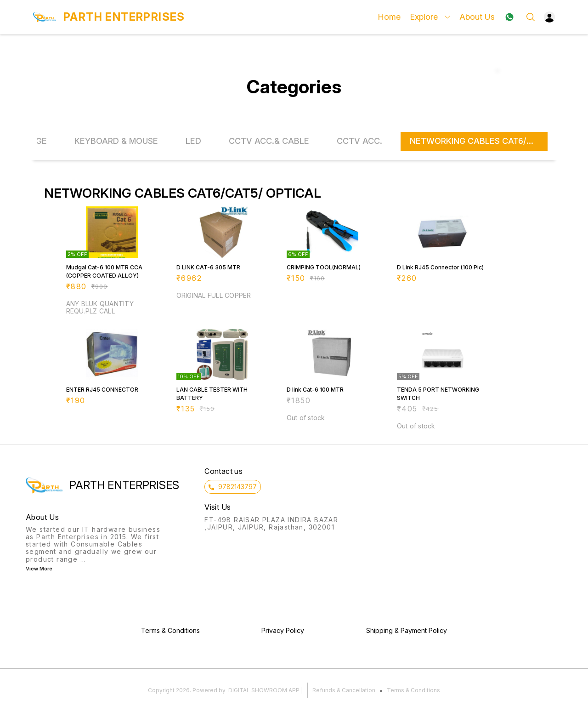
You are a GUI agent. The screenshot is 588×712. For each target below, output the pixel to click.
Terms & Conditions (413, 690)
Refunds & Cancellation (344, 690)
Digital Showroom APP (264, 690)
